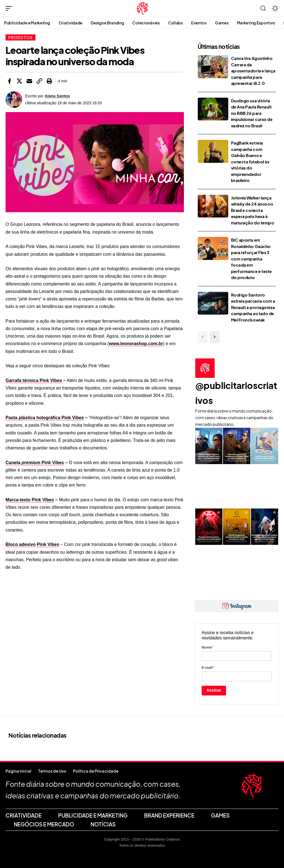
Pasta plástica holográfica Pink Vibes (45, 418)
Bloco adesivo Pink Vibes (32, 544)
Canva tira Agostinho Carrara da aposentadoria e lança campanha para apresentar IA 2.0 (253, 71)
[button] (10, 8)
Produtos (21, 37)
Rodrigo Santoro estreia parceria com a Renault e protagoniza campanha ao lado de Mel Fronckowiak (253, 307)
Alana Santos (58, 96)
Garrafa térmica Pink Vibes (34, 380)
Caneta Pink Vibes (35, 463)
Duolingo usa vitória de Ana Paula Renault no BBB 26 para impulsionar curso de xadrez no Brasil (252, 113)
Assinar (214, 690)
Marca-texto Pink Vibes (30, 500)
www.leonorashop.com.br (136, 344)
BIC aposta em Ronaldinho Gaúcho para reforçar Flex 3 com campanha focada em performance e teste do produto (251, 259)
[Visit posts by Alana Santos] (14, 100)
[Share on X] (19, 81)
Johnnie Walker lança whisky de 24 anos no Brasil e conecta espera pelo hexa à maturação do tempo (253, 210)
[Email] (29, 81)
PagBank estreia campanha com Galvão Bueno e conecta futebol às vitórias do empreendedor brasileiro (250, 161)
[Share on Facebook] (9, 81)
